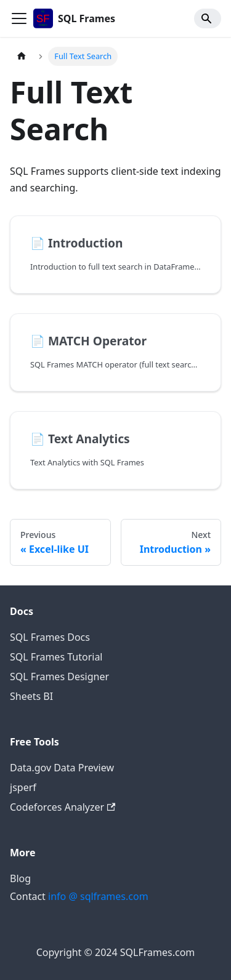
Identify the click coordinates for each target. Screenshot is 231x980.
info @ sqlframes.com (98, 896)
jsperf (23, 787)
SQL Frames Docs (50, 637)
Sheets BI (31, 696)
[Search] (208, 18)
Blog (20, 878)
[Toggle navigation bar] (19, 18)
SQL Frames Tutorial (56, 657)
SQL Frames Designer (59, 677)
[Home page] (22, 56)
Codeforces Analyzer (63, 807)
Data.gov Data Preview (62, 768)
